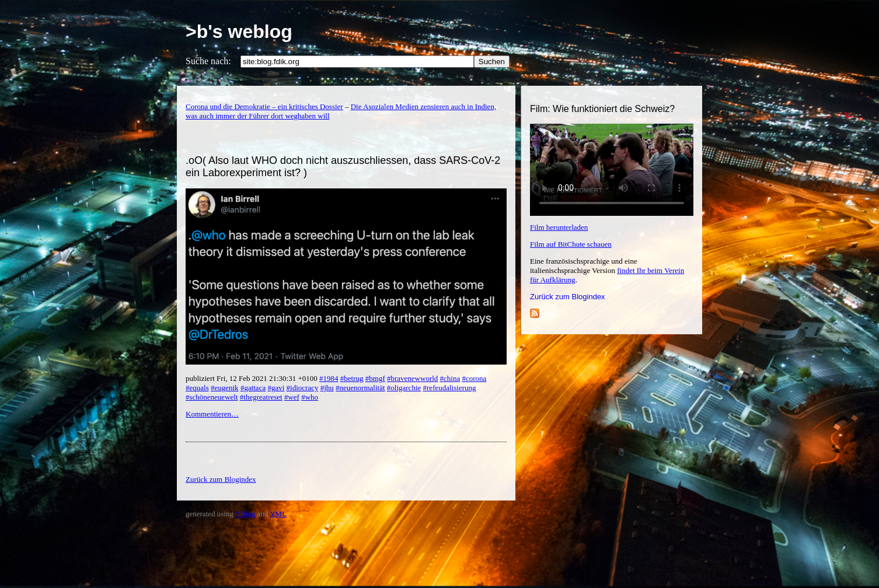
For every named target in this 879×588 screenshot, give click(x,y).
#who (310, 397)
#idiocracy (303, 388)
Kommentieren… (212, 414)
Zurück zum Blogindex (568, 297)
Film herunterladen (559, 227)
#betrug (352, 378)
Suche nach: (208, 61)
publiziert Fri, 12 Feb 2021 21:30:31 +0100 (252, 378)
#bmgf (375, 378)
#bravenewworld (412, 378)
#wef (292, 397)
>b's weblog (239, 32)
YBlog (245, 514)
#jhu (327, 388)
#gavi (276, 388)
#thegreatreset (261, 397)
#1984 (329, 378)
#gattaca (253, 388)
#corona (474, 378)
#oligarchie (404, 388)
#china (450, 378)
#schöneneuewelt (212, 397)
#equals (197, 388)
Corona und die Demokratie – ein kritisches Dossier (264, 106)
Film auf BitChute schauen (571, 244)
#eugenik (225, 388)
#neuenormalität (360, 388)
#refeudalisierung (450, 388)
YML (278, 514)
